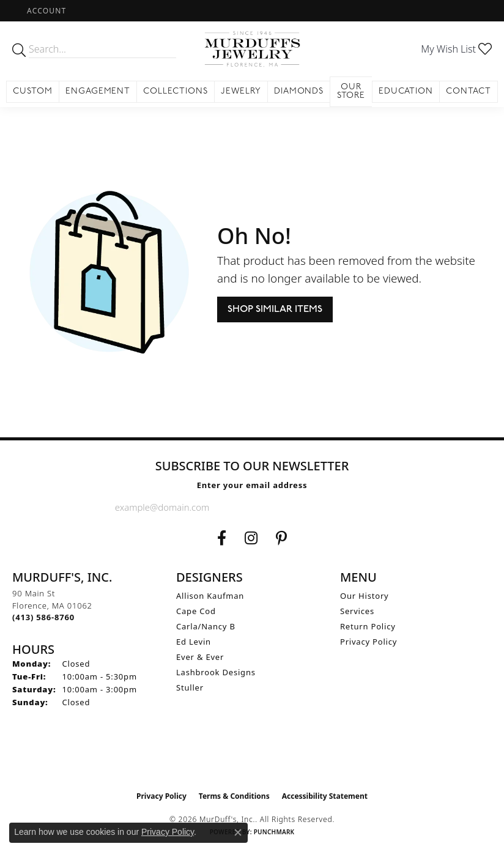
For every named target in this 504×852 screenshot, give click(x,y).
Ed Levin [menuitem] (194, 642)
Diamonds (299, 91)
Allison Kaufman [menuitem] (210, 596)
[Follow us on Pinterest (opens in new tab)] (281, 538)
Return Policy (368, 626)
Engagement (98, 91)
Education (406, 91)
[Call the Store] (43, 617)
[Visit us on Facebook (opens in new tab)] (222, 538)
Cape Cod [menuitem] (196, 611)
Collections (176, 91)
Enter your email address (252, 485)
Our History (365, 596)
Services (357, 611)
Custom (33, 91)
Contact (469, 91)
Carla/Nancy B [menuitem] (206, 626)
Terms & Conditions (234, 796)
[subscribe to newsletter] (379, 507)
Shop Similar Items (275, 309)
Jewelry (241, 91)
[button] (45, 11)
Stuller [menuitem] (190, 687)
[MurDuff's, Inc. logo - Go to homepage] (252, 49)
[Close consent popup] (238, 832)
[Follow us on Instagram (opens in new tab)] (251, 538)
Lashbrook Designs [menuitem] (216, 672)
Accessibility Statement (325, 796)
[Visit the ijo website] (252, 759)
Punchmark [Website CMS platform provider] (274, 832)
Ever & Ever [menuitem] (200, 657)
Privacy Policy (369, 642)
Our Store (351, 91)
